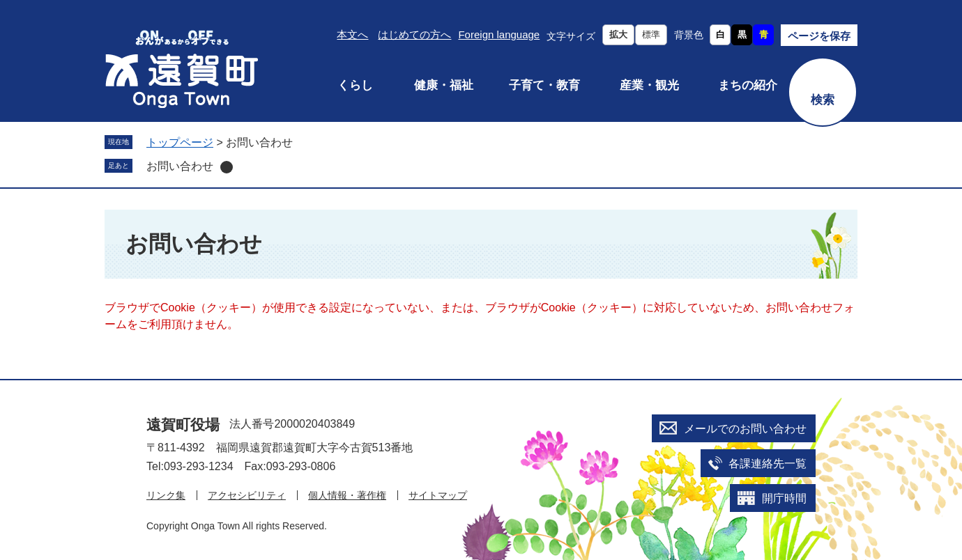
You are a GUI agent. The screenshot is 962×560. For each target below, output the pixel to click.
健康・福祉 (444, 85)
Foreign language (499, 34)
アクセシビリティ (247, 495)
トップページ (180, 142)
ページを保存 (819, 36)
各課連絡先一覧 (768, 464)
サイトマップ (438, 495)
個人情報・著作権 (347, 495)
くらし (355, 85)
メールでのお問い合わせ (745, 429)
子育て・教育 (544, 85)
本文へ (352, 34)
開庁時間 (784, 498)
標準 (651, 34)
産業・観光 (649, 85)
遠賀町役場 (183, 425)
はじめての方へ (414, 34)
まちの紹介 (748, 85)
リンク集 (166, 495)
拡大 (618, 34)
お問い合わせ (180, 166)
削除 (227, 167)
